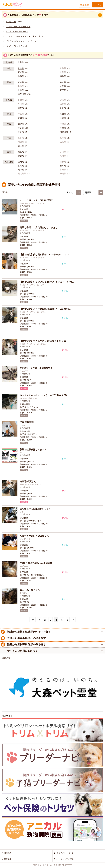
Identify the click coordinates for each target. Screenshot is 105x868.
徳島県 (21, 152)
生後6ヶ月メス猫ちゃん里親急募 (36, 563)
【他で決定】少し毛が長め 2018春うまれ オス (44, 255)
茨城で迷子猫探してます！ (33, 450)
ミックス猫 (11, 22)
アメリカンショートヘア (17, 31)
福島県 (63, 76)
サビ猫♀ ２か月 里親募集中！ (36, 368)
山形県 (21, 76)
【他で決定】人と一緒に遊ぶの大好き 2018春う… (46, 309)
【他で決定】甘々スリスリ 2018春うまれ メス (43, 341)
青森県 (21, 69)
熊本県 (63, 166)
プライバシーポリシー (66, 853)
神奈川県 (22, 94)
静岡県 (63, 114)
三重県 (63, 118)
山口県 (21, 146)
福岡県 (21, 162)
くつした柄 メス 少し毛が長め (36, 200)
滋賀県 (21, 124)
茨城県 (21, 82)
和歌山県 (64, 132)
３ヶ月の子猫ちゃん (30, 590)
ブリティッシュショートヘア (19, 41)
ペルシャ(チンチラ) (15, 46)
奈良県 (21, 132)
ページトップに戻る (65, 859)
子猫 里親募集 (27, 422)
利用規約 (8, 853)
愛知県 (21, 118)
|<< (33, 620)
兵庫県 (63, 128)
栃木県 (63, 82)
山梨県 (21, 108)
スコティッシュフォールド (18, 27)
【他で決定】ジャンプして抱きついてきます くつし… (48, 282)
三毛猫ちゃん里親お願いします (35, 509)
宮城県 (21, 72)
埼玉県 (63, 86)
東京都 (63, 90)
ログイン (98, 5)
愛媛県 (21, 156)
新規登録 (85, 5)
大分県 (21, 170)
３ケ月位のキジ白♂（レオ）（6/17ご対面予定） (44, 395)
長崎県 (21, 166)
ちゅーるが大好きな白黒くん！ (35, 536)
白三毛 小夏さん (28, 481)
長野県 (63, 108)
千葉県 (21, 90)
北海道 (21, 62)
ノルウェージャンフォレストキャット (23, 36)
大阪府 (21, 128)
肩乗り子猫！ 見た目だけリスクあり (39, 227)
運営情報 (8, 859)
